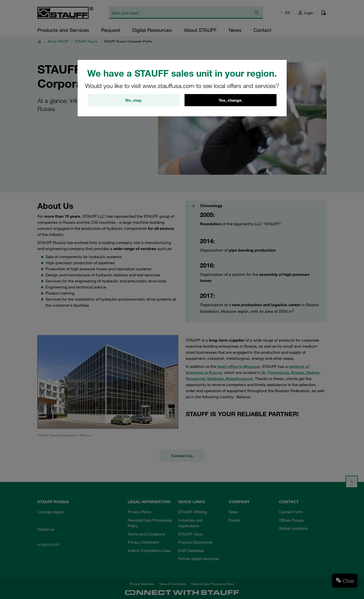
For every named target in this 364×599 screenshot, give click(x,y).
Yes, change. (231, 100)
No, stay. (134, 100)
